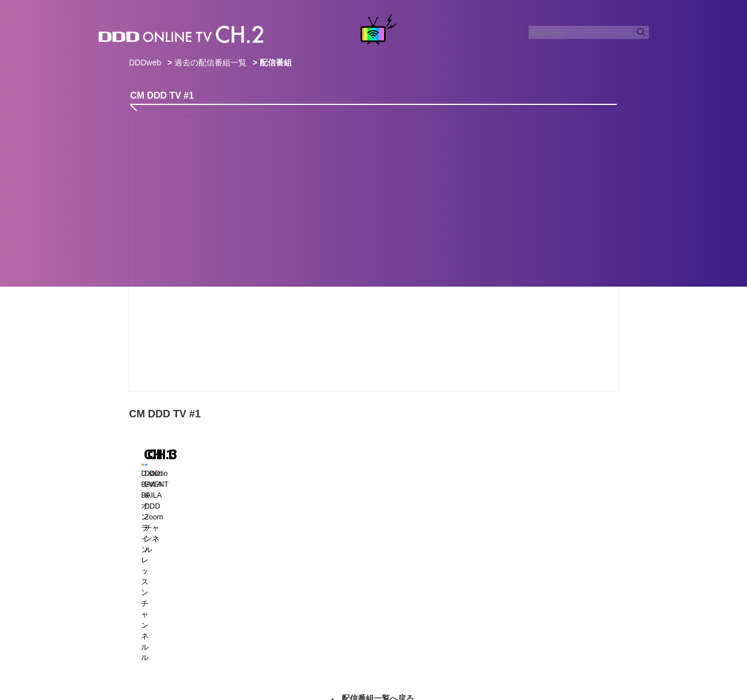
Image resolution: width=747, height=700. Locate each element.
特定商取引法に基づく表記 (332, 665)
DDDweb (145, 62)
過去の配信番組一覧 (210, 62)
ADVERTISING (331, 651)
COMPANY (469, 651)
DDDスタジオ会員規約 (421, 665)
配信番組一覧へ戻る (378, 590)
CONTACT (277, 651)
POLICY (381, 651)
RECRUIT (423, 651)
